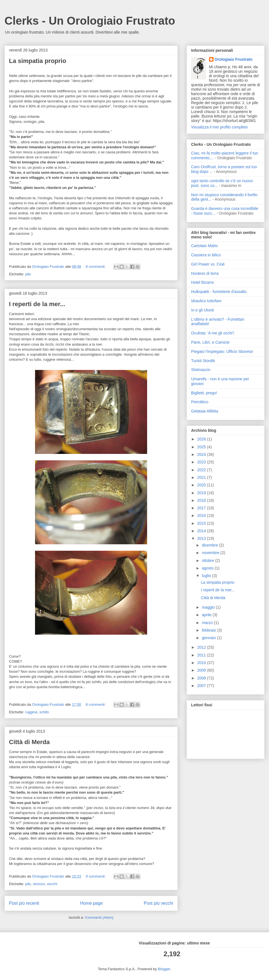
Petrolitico (200, 402)
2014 (202, 531)
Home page (91, 903)
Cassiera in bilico (206, 255)
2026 (202, 439)
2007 (202, 686)
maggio (209, 607)
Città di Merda (29, 742)
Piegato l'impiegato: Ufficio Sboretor (222, 351)
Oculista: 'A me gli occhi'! (213, 333)
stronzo (39, 884)
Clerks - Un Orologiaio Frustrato (90, 21)
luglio (207, 576)
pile (28, 274)
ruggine (31, 712)
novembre (211, 553)
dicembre (210, 545)
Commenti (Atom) (99, 917)
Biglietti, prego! (204, 393)
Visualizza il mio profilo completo (219, 127)
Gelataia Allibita (205, 411)
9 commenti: (96, 876)
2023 (202, 462)
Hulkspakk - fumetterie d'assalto (219, 292)
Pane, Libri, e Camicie (210, 342)
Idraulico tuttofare (206, 301)
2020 (202, 485)
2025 (202, 447)
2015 (202, 523)
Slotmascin (201, 370)
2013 (202, 538)
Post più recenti (24, 903)
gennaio (209, 638)
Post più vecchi (158, 903)
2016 (202, 515)
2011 (202, 655)
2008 (202, 678)
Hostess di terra (205, 273)
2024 (202, 454)
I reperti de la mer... (37, 304)
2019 (202, 493)
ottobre (208, 561)
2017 (202, 508)
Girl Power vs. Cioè (208, 264)
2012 (202, 647)
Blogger (164, 969)
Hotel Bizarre (202, 282)
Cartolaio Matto (204, 246)
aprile (207, 615)
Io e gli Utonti (203, 310)
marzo (208, 623)
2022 (202, 470)
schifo (44, 712)
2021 (202, 477)
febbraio (209, 630)
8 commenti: (96, 267)
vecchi (52, 884)
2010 (202, 663)
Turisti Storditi (203, 361)
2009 (202, 670)
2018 (202, 500)
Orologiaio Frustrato (234, 59)
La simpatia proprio (38, 61)
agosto (208, 568)
